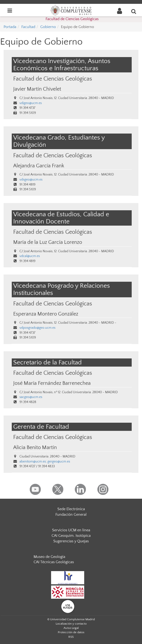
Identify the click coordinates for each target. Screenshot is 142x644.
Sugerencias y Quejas (71, 541)
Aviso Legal (71, 628)
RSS (71, 637)
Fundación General (71, 515)
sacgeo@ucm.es (31, 397)
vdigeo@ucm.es (31, 103)
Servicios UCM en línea (71, 530)
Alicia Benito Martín (35, 448)
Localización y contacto (71, 624)
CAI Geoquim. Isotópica (71, 536)
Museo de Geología (49, 557)
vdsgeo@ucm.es (31, 180)
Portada (10, 27)
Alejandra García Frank (39, 166)
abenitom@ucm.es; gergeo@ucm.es (45, 462)
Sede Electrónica (71, 509)
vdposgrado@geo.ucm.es (37, 328)
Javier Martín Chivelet (37, 89)
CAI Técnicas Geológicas (54, 562)
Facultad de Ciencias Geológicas (72, 19)
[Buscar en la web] (134, 11)
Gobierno (48, 27)
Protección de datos (71, 632)
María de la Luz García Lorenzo (48, 242)
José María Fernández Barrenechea (52, 383)
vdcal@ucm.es (30, 256)
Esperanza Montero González (46, 314)
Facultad (28, 27)
